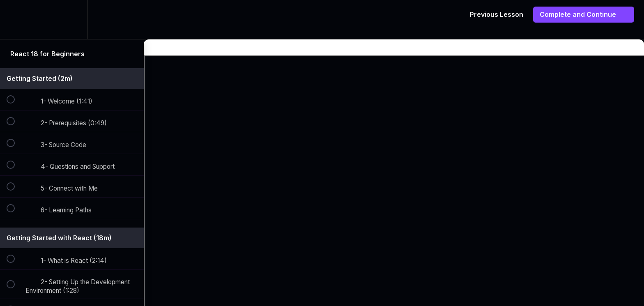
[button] (15, 20)
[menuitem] (72, 20)
